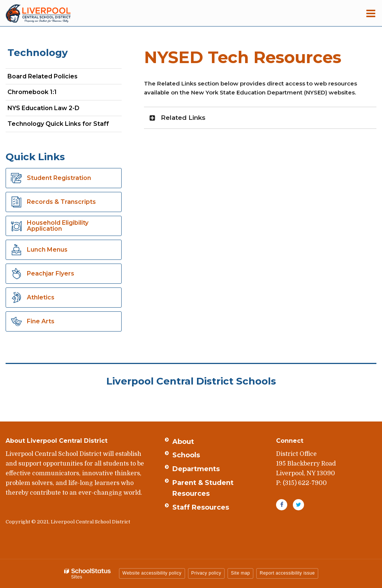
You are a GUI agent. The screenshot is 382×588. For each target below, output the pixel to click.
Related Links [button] (183, 118)
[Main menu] (371, 13)
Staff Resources (201, 507)
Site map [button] (240, 573)
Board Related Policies (43, 76)
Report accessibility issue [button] (287, 573)
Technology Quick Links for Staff (58, 124)
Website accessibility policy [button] (152, 573)
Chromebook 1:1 (32, 92)
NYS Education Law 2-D (43, 108)
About (183, 442)
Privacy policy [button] (206, 573)
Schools (186, 455)
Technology (38, 53)
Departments (196, 469)
